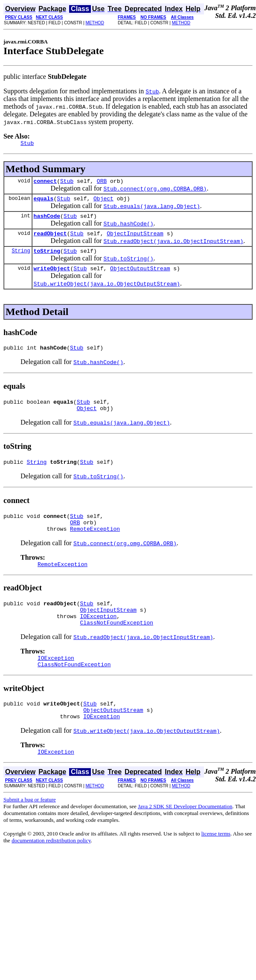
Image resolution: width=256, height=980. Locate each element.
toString (47, 258)
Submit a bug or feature (30, 831)
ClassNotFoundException (116, 647)
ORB (102, 183)
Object (103, 202)
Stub (67, 183)
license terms (216, 866)
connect (45, 183)
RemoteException (95, 546)
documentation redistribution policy (51, 872)
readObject (50, 240)
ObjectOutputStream (140, 277)
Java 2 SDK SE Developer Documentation (185, 838)
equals (44, 202)
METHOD (95, 23)
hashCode (47, 221)
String (21, 258)
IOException (98, 639)
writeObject (52, 277)
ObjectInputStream (135, 240)
